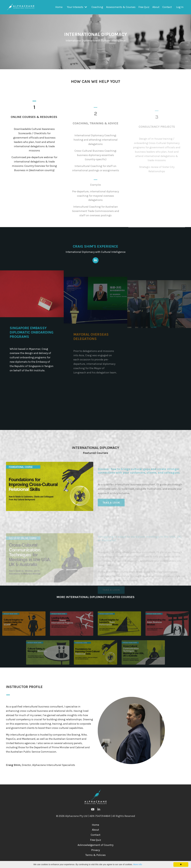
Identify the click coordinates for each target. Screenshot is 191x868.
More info (138, 864)
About (155, 7)
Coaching (97, 7)
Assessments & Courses (120, 7)
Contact (167, 7)
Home (58, 7)
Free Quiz (143, 7)
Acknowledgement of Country (95, 850)
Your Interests (76, 7)
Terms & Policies (95, 860)
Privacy (96, 855)
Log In (180, 7)
